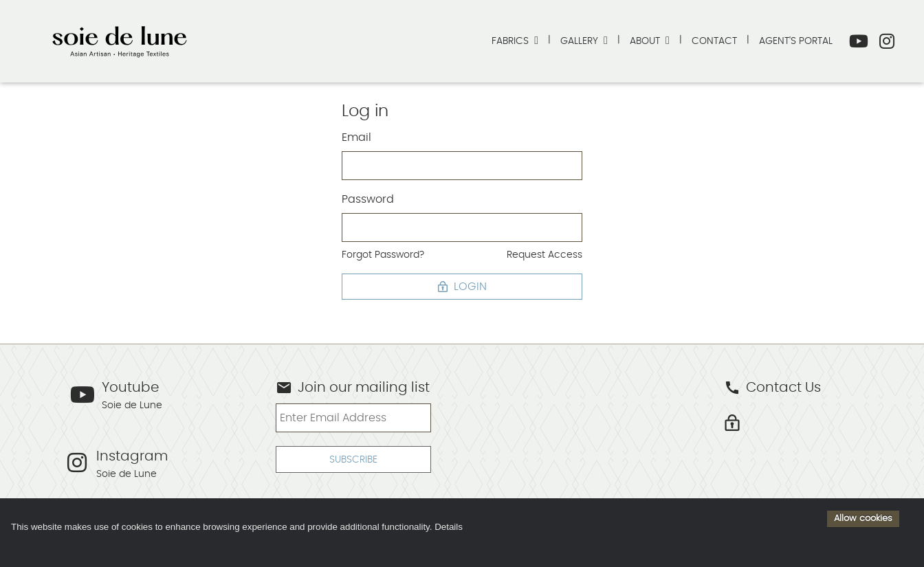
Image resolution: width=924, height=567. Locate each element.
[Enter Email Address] (353, 418)
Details (449, 527)
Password (368, 199)
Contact (714, 41)
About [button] (646, 41)
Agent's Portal (796, 41)
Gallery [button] (581, 41)
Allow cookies (863, 518)
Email (356, 137)
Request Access (544, 255)
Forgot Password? (383, 255)
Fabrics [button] (511, 41)
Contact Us (772, 388)
